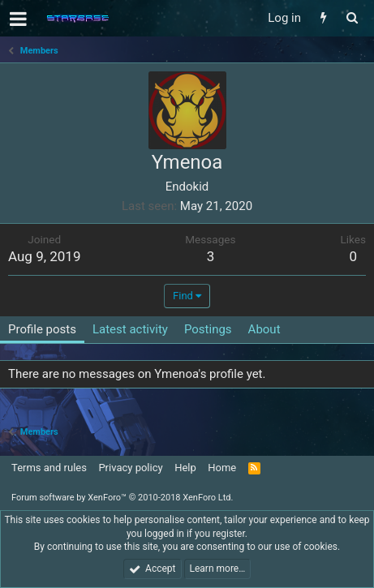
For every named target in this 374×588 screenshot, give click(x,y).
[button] (18, 19)
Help (185, 468)
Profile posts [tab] (42, 329)
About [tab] (264, 329)
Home (222, 468)
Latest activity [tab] (130, 329)
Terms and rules (49, 468)
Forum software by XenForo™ (122, 498)
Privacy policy (130, 468)
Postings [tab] (208, 329)
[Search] (352, 18)
